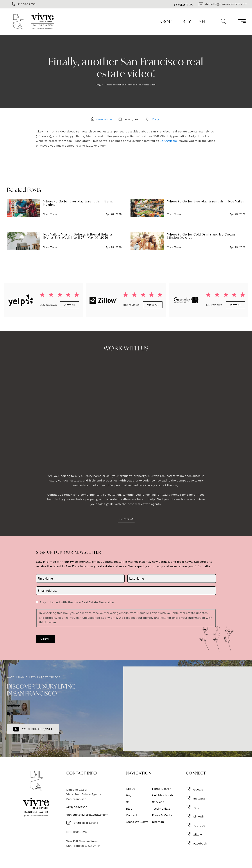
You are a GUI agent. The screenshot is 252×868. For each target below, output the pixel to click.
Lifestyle (156, 119)
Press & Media (162, 815)
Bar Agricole (168, 141)
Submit (45, 639)
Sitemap (158, 822)
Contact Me (126, 519)
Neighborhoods (163, 795)
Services (158, 802)
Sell (204, 22)
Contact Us (183, 5)
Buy (187, 22)
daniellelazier (104, 119)
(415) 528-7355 (77, 807)
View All (69, 305)
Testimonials (161, 809)
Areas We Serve (137, 822)
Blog (98, 85)
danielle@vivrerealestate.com (87, 815)
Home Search (162, 789)
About (167, 22)
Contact (132, 815)
